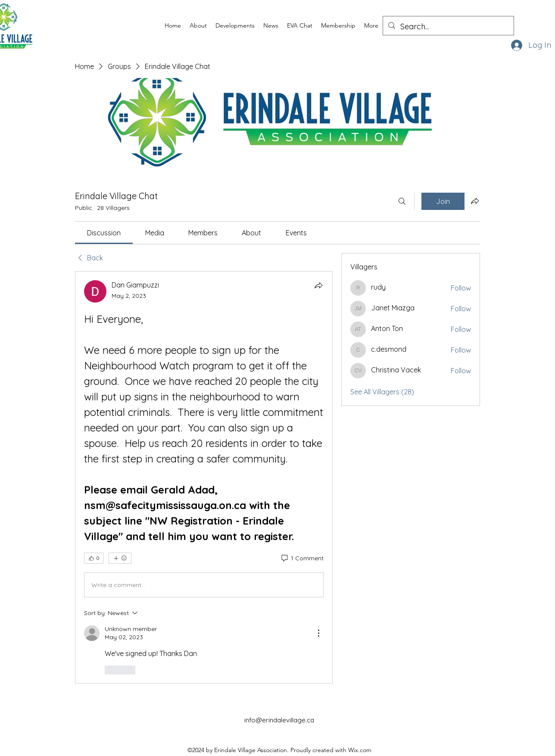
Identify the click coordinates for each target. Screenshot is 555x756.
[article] (204, 477)
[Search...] (448, 27)
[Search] (402, 201)
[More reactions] (120, 558)
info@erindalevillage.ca (279, 720)
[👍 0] (94, 558)
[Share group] (475, 201)
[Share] (318, 285)
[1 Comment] (302, 559)
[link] (104, 233)
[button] (198, 25)
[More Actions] (318, 633)
